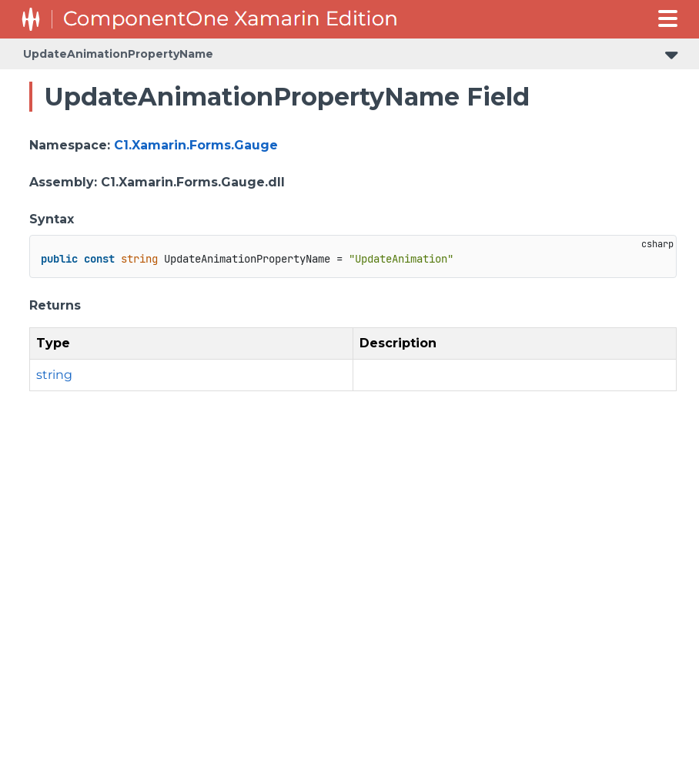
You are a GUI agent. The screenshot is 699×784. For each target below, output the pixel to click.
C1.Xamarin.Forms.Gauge (196, 145)
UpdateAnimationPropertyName (118, 54)
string (54, 375)
